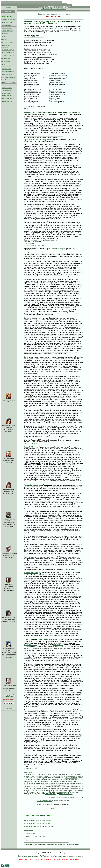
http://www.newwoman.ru (74, 844)
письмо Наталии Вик (35, 23)
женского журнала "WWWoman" (55, 844)
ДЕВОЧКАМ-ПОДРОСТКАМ (9, 83)
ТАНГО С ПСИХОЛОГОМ (9, 56)
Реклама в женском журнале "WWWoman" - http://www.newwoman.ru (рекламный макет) (50, 856)
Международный (9, 695)
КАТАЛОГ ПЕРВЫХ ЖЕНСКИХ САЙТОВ (9, 95)
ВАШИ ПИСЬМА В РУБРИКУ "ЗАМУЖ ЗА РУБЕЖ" (36, 837)
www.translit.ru (50, 794)
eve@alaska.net (30, 244)
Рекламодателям (7, 101)
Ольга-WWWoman (31, 447)
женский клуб (9, 697)
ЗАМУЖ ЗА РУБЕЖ (9, 26)
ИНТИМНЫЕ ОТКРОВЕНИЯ (9, 85)
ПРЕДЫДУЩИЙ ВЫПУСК (45, 804)
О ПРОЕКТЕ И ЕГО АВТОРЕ (9, 99)
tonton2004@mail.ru (31, 768)
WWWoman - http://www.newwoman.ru (54, 9)
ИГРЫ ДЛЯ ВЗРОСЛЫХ (9, 43)
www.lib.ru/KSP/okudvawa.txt (34, 37)
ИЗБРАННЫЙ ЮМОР (9, 88)
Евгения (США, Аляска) (33, 113)
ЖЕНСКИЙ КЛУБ (30, 645)
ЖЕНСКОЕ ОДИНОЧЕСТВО (9, 20)
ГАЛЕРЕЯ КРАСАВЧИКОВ (9, 53)
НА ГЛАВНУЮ (9, 7)
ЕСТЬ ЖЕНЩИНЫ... (9, 59)
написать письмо (42, 776)
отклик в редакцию (57, 785)
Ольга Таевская (54, 853)
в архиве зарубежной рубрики (55, 249)
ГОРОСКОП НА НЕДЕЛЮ (9, 50)
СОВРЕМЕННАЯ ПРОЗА (9, 72)
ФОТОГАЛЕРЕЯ (9, 62)
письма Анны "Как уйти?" (48, 639)
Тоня (26, 639)
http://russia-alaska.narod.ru (34, 245)
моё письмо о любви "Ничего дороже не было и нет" (46, 28)
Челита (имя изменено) (33, 485)
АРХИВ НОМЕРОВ (9, 91)
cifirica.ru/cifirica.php (66, 794)
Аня (26, 253)
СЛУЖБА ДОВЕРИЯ (9, 23)
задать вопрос (29, 776)
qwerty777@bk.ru (30, 444)
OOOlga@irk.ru (69, 569)
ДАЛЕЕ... (54, 809)
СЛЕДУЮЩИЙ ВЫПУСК (44, 801)
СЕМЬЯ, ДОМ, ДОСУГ (9, 31)
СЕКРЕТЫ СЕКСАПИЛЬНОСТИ (9, 66)
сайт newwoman (30, 256)
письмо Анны (58, 645)
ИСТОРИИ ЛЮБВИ (9, 69)
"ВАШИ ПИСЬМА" (38, 815)
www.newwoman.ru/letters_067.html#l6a (38, 139)
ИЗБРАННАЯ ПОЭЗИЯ (9, 75)
